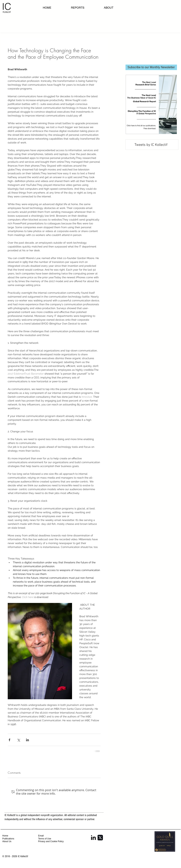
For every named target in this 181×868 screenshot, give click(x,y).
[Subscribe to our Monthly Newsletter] (151, 67)
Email (41, 836)
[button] (117, 8)
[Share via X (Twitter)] (18, 740)
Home (5, 836)
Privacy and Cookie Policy (51, 841)
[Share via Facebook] (9, 740)
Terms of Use (45, 839)
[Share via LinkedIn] (27, 740)
